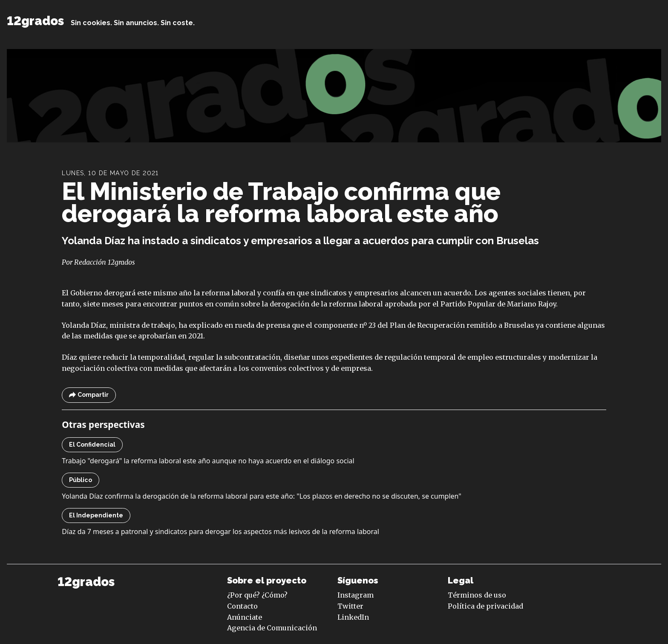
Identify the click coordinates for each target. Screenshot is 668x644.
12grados (35, 21)
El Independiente (96, 515)
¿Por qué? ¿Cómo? (257, 595)
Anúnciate (245, 617)
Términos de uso (477, 595)
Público (81, 480)
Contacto (242, 606)
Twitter (350, 606)
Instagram (356, 595)
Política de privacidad (485, 606)
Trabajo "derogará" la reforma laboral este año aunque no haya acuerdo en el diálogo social (208, 461)
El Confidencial (92, 445)
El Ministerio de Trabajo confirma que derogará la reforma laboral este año (281, 202)
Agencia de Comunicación (272, 628)
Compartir (89, 395)
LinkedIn (353, 617)
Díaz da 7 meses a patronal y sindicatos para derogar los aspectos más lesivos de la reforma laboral (220, 531)
